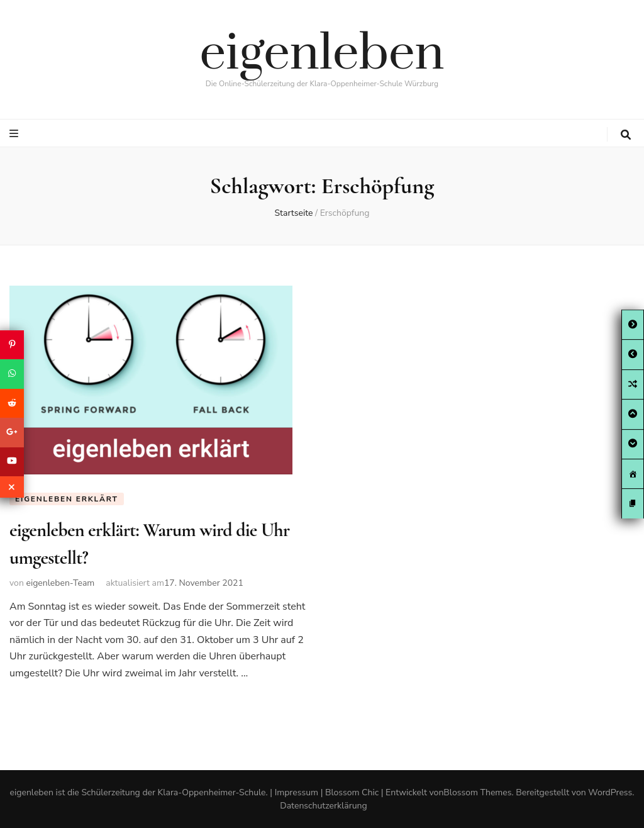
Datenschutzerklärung (323, 806)
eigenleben (322, 54)
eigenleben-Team (60, 583)
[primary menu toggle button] (15, 134)
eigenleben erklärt (67, 499)
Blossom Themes (477, 792)
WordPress (610, 792)
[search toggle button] (626, 135)
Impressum (297, 792)
